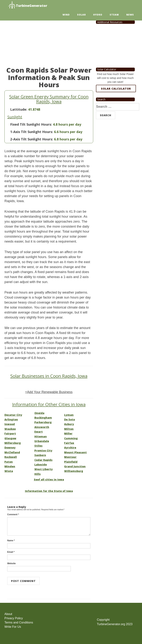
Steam (114, 15)
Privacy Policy (14, 618)
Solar (81, 15)
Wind (66, 15)
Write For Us (13, 627)
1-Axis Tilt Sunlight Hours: (32, 132)
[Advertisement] (49, 39)
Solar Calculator (116, 89)
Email (11, 552)
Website (11, 563)
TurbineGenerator (28, 5)
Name (11, 541)
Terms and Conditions (19, 622)
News (130, 15)
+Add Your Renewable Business (49, 392)
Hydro (98, 15)
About (8, 614)
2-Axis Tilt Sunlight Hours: (32, 139)
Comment (13, 514)
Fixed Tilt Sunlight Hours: (31, 124)
